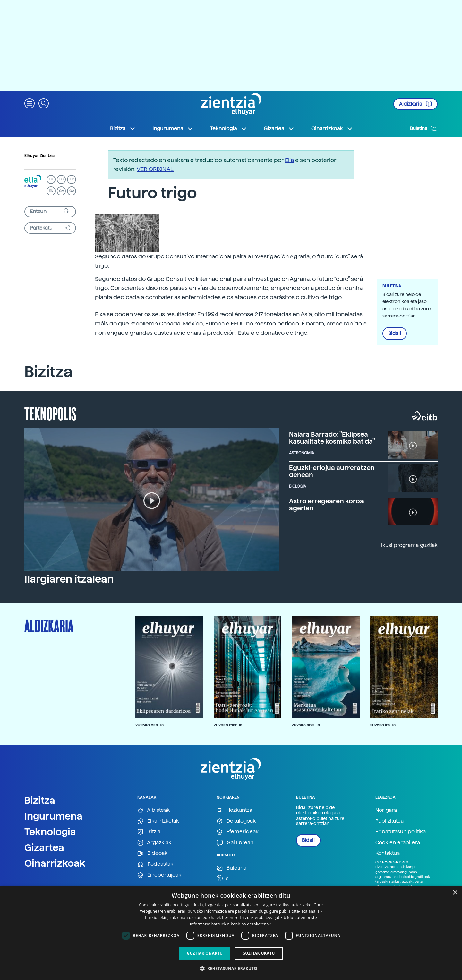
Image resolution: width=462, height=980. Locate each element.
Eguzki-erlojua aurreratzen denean (332, 471)
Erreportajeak (159, 875)
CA (61, 191)
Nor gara (386, 810)
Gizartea (44, 847)
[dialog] (231, 933)
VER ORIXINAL (155, 169)
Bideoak (152, 853)
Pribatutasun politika (401, 832)
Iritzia (149, 832)
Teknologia (50, 832)
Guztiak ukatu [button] (259, 953)
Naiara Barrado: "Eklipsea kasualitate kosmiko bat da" (332, 438)
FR (72, 179)
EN (51, 191)
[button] (30, 103)
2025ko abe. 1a (306, 725)
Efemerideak (238, 832)
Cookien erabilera (398, 842)
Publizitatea (389, 821)
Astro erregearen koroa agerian (326, 505)
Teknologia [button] (229, 129)
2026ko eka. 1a (150, 725)
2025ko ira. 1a (383, 725)
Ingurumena (53, 816)
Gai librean (235, 843)
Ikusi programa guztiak (409, 545)
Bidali (395, 334)
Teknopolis (51, 413)
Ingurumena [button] (173, 129)
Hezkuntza (234, 810)
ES (61, 179)
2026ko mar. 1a (228, 725)
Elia (289, 160)
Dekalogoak (236, 821)
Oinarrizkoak (55, 863)
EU (51, 179)
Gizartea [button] (279, 129)
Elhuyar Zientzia (39, 156)
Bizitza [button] (123, 129)
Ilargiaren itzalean (69, 579)
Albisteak (154, 810)
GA (72, 191)
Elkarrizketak (158, 821)
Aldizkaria (415, 104)
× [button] (455, 893)
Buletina (424, 128)
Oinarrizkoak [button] (332, 129)
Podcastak (155, 864)
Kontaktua (388, 853)
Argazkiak (154, 843)
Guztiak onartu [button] (205, 953)
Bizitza (40, 800)
